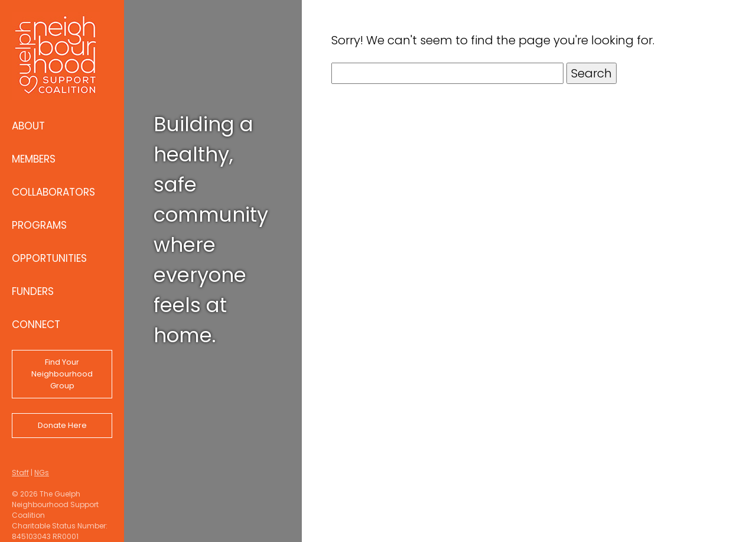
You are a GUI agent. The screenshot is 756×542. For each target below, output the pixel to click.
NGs (42, 473)
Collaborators (53, 192)
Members (34, 159)
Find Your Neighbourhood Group (62, 374)
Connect (36, 324)
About (28, 126)
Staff (20, 473)
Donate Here (62, 425)
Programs (39, 225)
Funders (33, 291)
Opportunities (49, 258)
